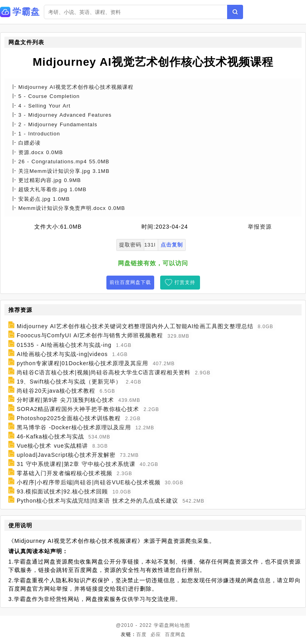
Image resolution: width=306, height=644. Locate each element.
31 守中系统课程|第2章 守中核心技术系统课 (76, 464)
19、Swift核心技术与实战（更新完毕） (69, 382)
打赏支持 (185, 282)
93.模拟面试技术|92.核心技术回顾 (63, 491)
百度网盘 (175, 634)
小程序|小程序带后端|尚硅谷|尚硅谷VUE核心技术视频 (89, 482)
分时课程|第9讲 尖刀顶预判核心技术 (65, 400)
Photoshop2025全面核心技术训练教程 (69, 418)
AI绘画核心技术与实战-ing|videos (62, 354)
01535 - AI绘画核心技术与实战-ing (64, 345)
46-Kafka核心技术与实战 (50, 437)
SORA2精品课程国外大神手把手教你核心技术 (78, 409)
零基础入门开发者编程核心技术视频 (65, 473)
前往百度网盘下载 (130, 282)
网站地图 (180, 625)
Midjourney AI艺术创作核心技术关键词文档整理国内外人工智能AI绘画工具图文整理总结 (135, 326)
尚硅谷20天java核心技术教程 (56, 391)
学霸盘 (162, 625)
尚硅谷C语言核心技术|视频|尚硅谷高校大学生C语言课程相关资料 (104, 372)
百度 (141, 634)
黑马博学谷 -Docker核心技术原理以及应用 (74, 427)
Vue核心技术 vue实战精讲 (52, 446)
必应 (156, 634)
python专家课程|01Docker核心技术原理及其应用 (83, 363)
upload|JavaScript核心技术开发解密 (66, 455)
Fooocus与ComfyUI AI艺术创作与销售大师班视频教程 (90, 336)
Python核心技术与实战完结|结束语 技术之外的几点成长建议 (97, 501)
